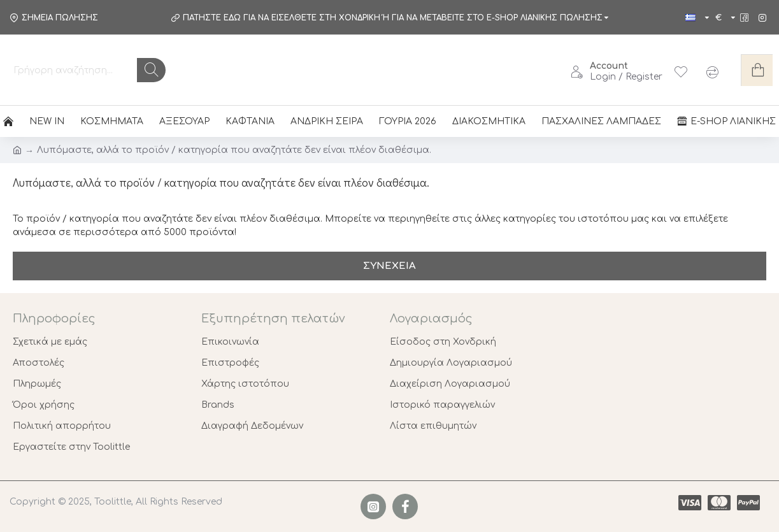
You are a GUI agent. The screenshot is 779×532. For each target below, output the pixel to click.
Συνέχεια (389, 266)
